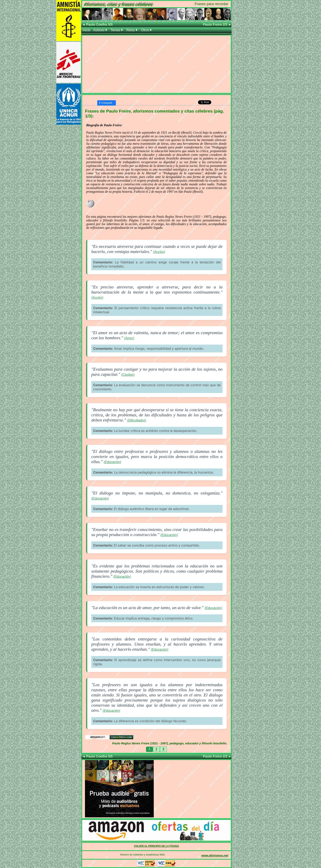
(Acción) (159, 252)
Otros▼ (147, 30)
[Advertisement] (156, 64)
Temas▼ (117, 30)
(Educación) (112, 462)
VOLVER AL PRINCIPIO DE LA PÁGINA (157, 846)
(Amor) (129, 338)
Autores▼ (100, 30)
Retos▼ (132, 30)
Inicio (86, 30)
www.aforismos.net (215, 855)
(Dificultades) (136, 420)
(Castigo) (128, 375)
